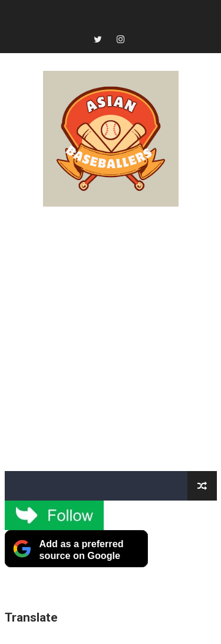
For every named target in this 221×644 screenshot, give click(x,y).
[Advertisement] (111, 339)
